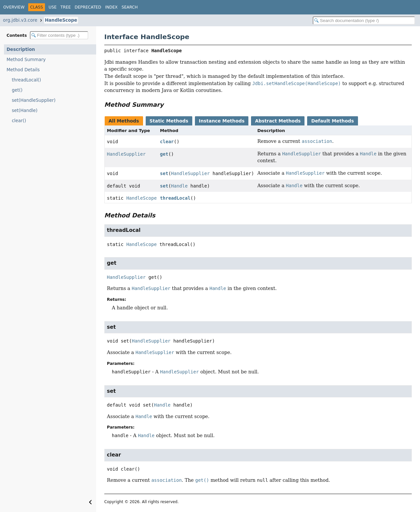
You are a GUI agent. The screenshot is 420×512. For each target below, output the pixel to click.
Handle (179, 186)
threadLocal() (26, 80)
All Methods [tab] (124, 121)
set (164, 173)
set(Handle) (25, 111)
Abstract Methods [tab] (278, 121)
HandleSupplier (126, 154)
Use (52, 7)
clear (167, 142)
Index (111, 7)
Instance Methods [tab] (222, 121)
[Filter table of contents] (59, 35)
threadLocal (175, 198)
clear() (19, 121)
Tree (65, 7)
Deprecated (88, 7)
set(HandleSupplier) (34, 100)
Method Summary (26, 60)
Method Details (23, 70)
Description (21, 49)
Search (129, 7)
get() (17, 90)
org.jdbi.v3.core (20, 20)
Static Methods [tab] (169, 121)
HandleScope (61, 20)
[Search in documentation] (364, 21)
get (164, 154)
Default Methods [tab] (332, 121)
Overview (14, 7)
